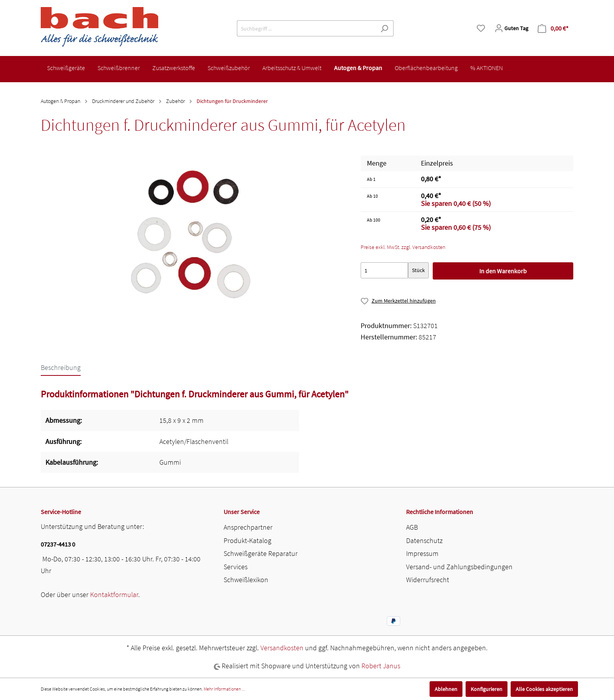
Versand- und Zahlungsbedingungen (459, 567)
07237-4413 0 (58, 544)
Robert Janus (381, 666)
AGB (412, 527)
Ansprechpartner (248, 527)
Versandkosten (282, 648)
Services (236, 567)
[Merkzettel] (481, 28)
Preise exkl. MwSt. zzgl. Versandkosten (403, 247)
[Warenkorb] (553, 28)
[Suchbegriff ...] (306, 28)
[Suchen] (384, 28)
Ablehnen (446, 689)
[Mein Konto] (511, 28)
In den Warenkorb (503, 271)
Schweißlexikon (246, 580)
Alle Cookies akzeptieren (544, 689)
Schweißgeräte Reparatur (261, 553)
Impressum (422, 553)
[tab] (61, 367)
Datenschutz (424, 540)
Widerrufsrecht (428, 580)
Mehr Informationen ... (224, 689)
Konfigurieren (487, 689)
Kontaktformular (114, 594)
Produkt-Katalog (247, 540)
